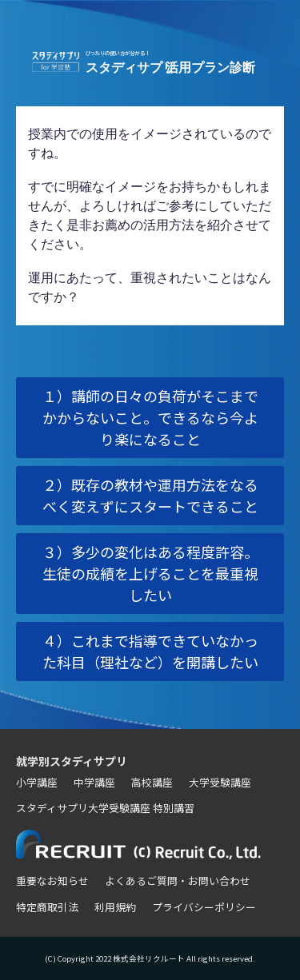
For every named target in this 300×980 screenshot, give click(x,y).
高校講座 (152, 782)
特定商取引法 (47, 907)
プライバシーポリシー (204, 907)
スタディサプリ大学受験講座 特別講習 (105, 808)
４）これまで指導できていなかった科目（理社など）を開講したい (150, 651)
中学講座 (94, 782)
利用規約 (115, 907)
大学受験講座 (220, 782)
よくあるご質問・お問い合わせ (178, 880)
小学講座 (37, 782)
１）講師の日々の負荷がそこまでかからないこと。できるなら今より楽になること (150, 417)
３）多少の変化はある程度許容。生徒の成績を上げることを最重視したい (150, 573)
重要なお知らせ (52, 880)
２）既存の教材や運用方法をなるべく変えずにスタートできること (150, 495)
